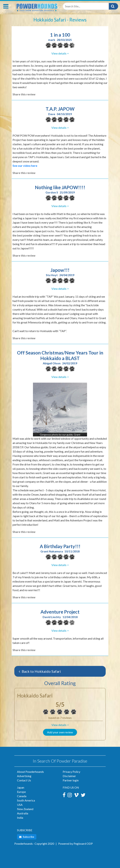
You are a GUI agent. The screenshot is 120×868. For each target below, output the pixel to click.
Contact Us (24, 780)
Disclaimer (69, 776)
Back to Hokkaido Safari (40, 671)
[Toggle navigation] (6, 6)
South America (26, 800)
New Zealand (25, 809)
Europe (21, 792)
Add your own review (60, 732)
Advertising (24, 776)
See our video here (25, 166)
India (20, 818)
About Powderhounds (30, 772)
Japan (21, 787)
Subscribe (27, 837)
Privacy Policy (71, 772)
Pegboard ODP (83, 844)
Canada (22, 796)
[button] (60, 725)
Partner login (71, 780)
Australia (23, 813)
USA (20, 805)
